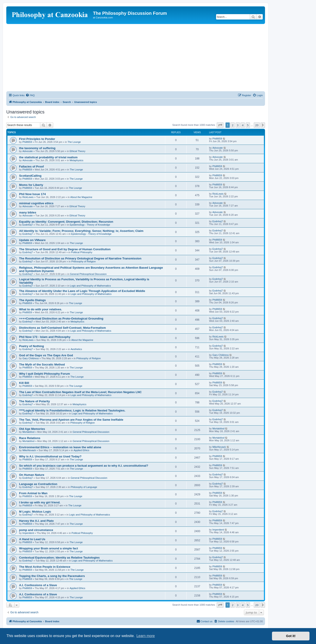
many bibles (28, 212)
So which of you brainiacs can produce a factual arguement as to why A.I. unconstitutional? (84, 466)
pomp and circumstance (36, 530)
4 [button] (243, 125)
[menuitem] (30, 95)
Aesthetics (76, 349)
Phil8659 (27, 142)
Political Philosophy (82, 252)
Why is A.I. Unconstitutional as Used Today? (50, 456)
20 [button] (257, 125)
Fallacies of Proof (31, 166)
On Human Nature (32, 475)
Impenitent (28, 533)
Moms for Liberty (31, 185)
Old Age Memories (32, 429)
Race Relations (30, 438)
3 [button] (238, 125)
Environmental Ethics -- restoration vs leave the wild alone (60, 447)
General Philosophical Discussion (88, 274)
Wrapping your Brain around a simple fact (49, 548)
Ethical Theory (77, 151)
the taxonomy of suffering (37, 148)
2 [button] (233, 125)
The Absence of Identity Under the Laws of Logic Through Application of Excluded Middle (82, 291)
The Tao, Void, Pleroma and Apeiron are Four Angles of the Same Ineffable (71, 420)
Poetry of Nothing (32, 346)
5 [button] (248, 125)
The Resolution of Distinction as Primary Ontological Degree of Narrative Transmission (80, 258)
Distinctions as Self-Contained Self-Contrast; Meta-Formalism (62, 328)
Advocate (28, 151)
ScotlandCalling (30, 176)
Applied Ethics (82, 450)
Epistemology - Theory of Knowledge (90, 225)
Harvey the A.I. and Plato (36, 521)
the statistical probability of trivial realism (48, 157)
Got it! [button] (291, 636)
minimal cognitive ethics (36, 203)
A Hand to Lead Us (32, 539)
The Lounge (74, 142)
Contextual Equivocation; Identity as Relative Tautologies (59, 558)
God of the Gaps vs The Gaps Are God (46, 355)
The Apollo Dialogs (32, 300)
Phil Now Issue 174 (32, 194)
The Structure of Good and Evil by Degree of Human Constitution (65, 249)
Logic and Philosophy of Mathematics (90, 286)
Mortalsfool (29, 432)
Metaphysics (76, 160)
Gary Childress (31, 358)
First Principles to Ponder (37, 139)
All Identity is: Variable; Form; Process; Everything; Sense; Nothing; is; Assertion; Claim (81, 231)
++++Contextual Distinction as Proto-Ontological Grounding (61, 319)
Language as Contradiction (38, 484)
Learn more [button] (146, 636)
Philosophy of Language (84, 487)
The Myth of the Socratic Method (42, 364)
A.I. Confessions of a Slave (38, 585)
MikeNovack (29, 450)
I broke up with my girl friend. (40, 502)
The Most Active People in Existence (45, 567)
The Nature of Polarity (34, 401)
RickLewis (28, 197)
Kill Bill (24, 383)
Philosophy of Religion (83, 261)
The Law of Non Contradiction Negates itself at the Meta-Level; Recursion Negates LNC (80, 392)
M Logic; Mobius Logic (35, 512)
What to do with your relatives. (41, 309)
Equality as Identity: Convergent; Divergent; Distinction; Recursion (66, 222)
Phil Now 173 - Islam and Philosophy (45, 337)
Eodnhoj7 (28, 225)
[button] (220, 125)
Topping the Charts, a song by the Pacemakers (52, 576)
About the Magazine (81, 197)
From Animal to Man (33, 493)
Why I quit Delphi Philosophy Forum (44, 374)
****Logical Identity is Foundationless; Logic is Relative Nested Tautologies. (72, 410)
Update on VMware (32, 240)
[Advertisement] (136, 58)
